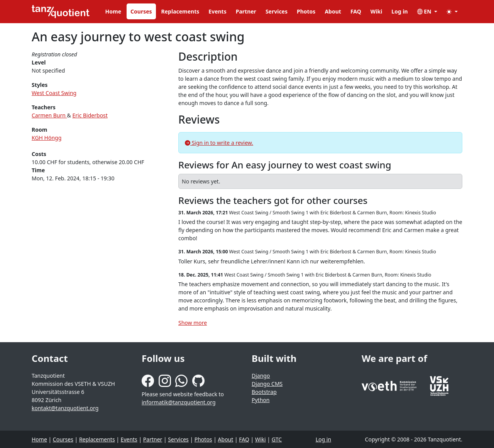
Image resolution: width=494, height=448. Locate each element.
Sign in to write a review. (219, 143)
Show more (193, 323)
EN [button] (425, 11)
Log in (399, 11)
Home (113, 11)
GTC (277, 439)
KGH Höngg (47, 138)
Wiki (376, 11)
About (333, 11)
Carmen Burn (49, 115)
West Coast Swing (54, 93)
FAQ (356, 11)
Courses (141, 11)
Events (217, 11)
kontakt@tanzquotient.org (65, 408)
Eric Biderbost (90, 115)
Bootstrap (264, 392)
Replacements (180, 11)
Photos (306, 11)
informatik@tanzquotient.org (179, 402)
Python (261, 400)
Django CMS (267, 384)
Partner (246, 11)
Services (277, 11)
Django (261, 376)
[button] (452, 11)
